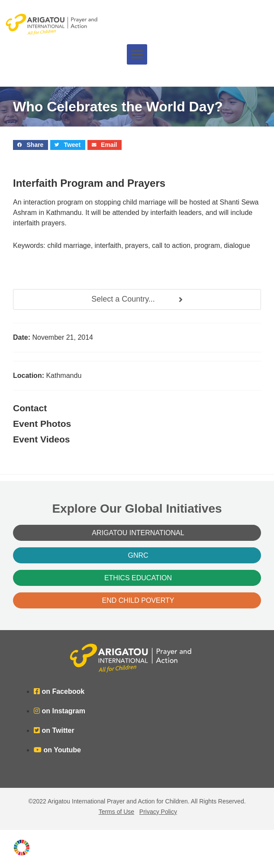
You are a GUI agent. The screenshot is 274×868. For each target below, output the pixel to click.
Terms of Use (116, 812)
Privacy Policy (158, 812)
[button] (137, 54)
